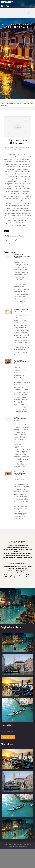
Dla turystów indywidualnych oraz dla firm (22, 362)
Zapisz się (8, 737)
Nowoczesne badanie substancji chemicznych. (18, 558)
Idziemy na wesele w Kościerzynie (18, 573)
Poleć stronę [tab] (23, 236)
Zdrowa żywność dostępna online (17, 545)
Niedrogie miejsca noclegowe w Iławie (18, 577)
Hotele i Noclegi (16, 104)
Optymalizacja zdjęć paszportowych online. (18, 554)
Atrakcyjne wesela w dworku (17, 569)
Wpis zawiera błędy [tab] (11, 240)
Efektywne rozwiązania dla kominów (17, 547)
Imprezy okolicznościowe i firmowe (20, 419)
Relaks (8, 104)
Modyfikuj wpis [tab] (10, 244)
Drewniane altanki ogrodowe (18, 571)
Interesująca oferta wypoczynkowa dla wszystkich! (20, 473)
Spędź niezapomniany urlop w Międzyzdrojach (17, 567)
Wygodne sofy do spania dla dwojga (17, 556)
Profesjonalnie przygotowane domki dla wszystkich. (22, 256)
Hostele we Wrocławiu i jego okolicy (22, 310)
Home (2, 104)
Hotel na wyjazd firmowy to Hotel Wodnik (18, 575)
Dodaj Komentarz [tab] (11, 236)
